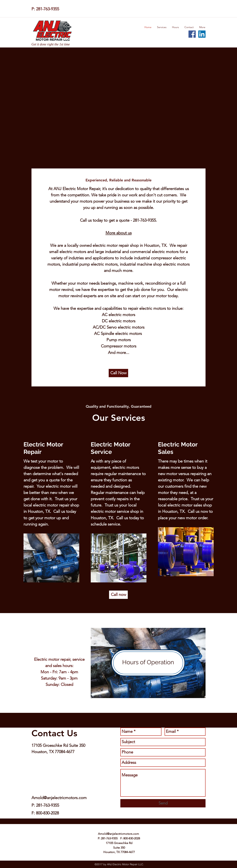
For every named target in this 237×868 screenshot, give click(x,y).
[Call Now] (118, 373)
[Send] (163, 803)
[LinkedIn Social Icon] (202, 34)
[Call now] (118, 595)
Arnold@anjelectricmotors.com (59, 798)
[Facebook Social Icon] (192, 34)
